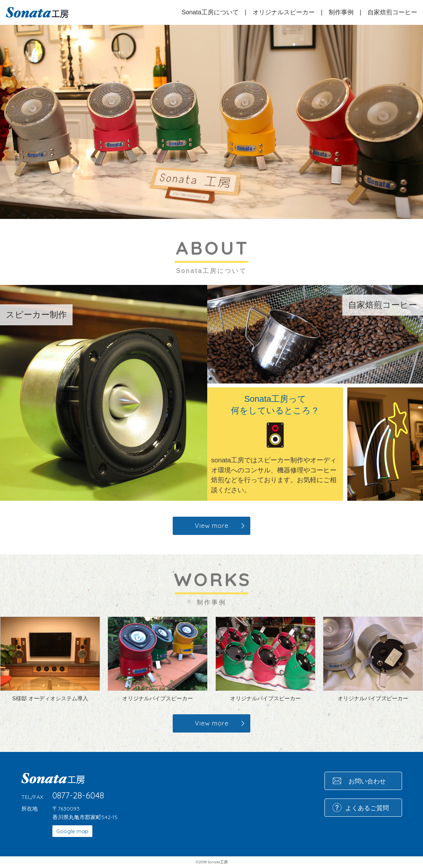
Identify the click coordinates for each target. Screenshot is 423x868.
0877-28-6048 (78, 795)
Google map (72, 831)
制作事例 (341, 12)
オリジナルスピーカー (284, 12)
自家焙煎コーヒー (392, 12)
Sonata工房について (210, 12)
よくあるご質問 (367, 808)
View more (212, 526)
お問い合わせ (367, 781)
